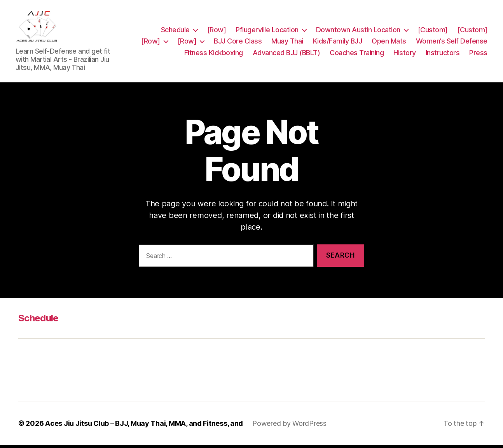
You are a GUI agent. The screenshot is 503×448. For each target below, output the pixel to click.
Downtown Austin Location (358, 25)
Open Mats (470, 37)
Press (478, 60)
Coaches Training (428, 48)
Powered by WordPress (289, 426)
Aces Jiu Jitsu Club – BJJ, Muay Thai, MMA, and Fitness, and (144, 426)
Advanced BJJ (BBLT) (358, 48)
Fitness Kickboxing (285, 48)
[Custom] (433, 25)
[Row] (217, 25)
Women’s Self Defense (210, 48)
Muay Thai (369, 37)
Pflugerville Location (267, 25)
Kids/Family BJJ (419, 37)
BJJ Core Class (319, 37)
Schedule (175, 25)
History (476, 48)
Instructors (443, 60)
